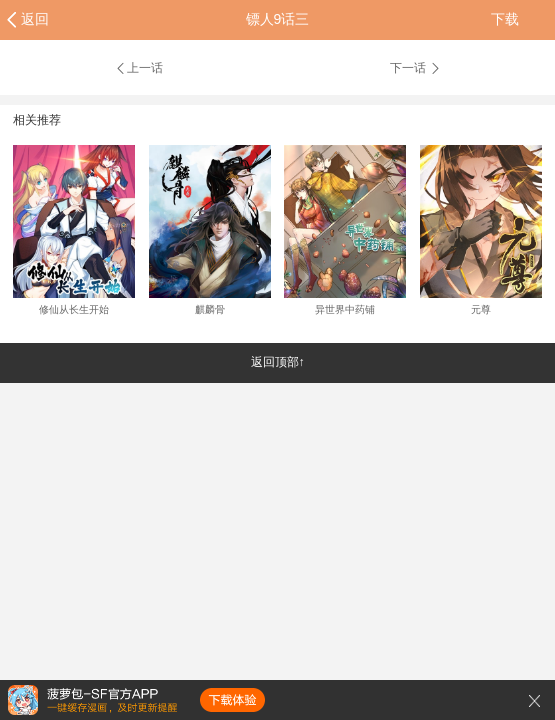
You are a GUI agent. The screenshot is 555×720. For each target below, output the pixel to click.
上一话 (138, 68)
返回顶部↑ (278, 362)
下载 (505, 19)
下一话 (416, 68)
